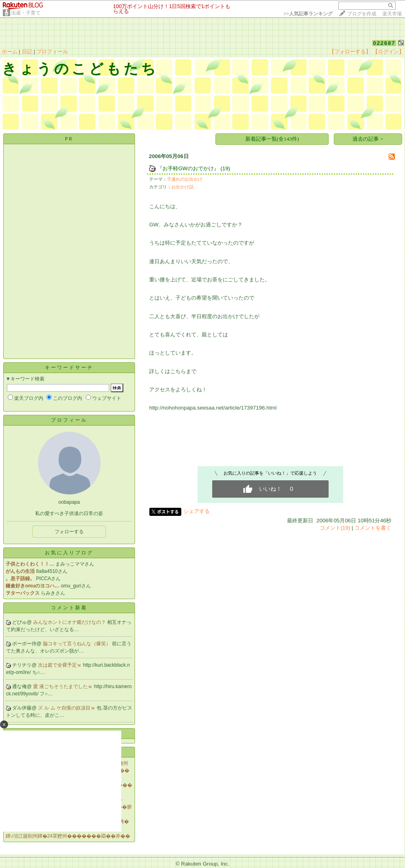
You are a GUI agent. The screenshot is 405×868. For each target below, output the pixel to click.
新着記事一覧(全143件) (272, 139)
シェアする (197, 511)
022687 (384, 43)
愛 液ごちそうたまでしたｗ (64, 686)
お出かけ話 (182, 187)
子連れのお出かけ (185, 179)
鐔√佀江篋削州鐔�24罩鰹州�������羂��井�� (68, 836)
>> (308, 14)
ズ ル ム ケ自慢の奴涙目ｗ (67, 708)
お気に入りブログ (69, 553)
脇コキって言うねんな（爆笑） (77, 644)
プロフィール (52, 52)
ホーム (9, 52)
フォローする (69, 532)
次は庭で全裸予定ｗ (60, 665)
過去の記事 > (368, 139)
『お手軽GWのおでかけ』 (188, 168)
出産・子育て (26, 13)
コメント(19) (335, 528)
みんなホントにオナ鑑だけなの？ (70, 622)
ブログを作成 (362, 14)
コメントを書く (373, 528)
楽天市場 (392, 14)
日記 (27, 52)
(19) (226, 168)
